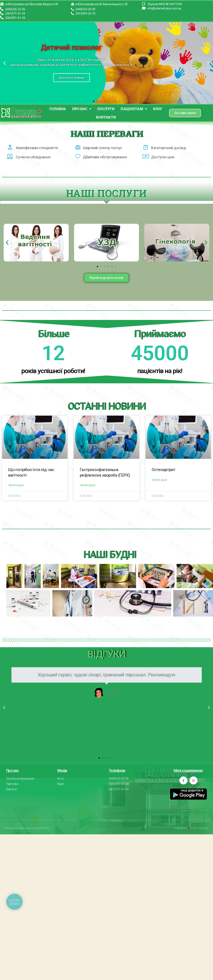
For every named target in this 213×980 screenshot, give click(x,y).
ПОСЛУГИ (106, 109)
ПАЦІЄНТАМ (134, 109)
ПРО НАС (82, 109)
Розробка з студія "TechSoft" (191, 828)
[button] (94, 101)
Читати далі (16, 485)
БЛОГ (158, 109)
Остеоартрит (163, 470)
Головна (58, 109)
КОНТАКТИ (106, 117)
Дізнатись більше (72, 78)
